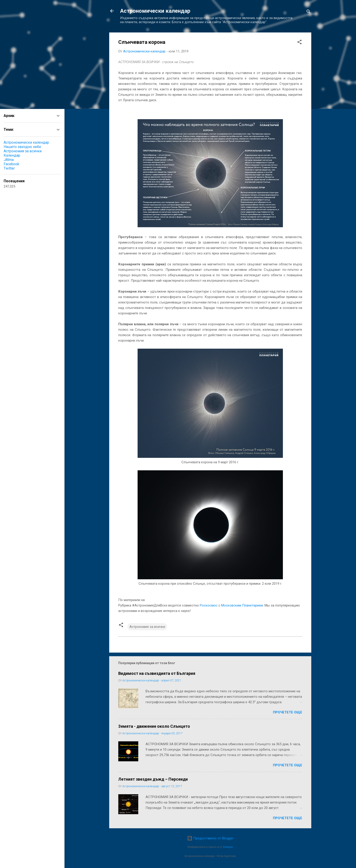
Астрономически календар (155, 11)
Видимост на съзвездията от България (157, 673)
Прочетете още (288, 712)
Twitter (9, 168)
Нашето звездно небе (22, 147)
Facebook (11, 164)
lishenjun (228, 847)
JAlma (9, 160)
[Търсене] (309, 12)
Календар (12, 155)
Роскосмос (209, 605)
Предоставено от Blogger (210, 838)
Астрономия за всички (147, 627)
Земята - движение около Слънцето (154, 726)
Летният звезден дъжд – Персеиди (153, 779)
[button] (299, 43)
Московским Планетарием (242, 605)
